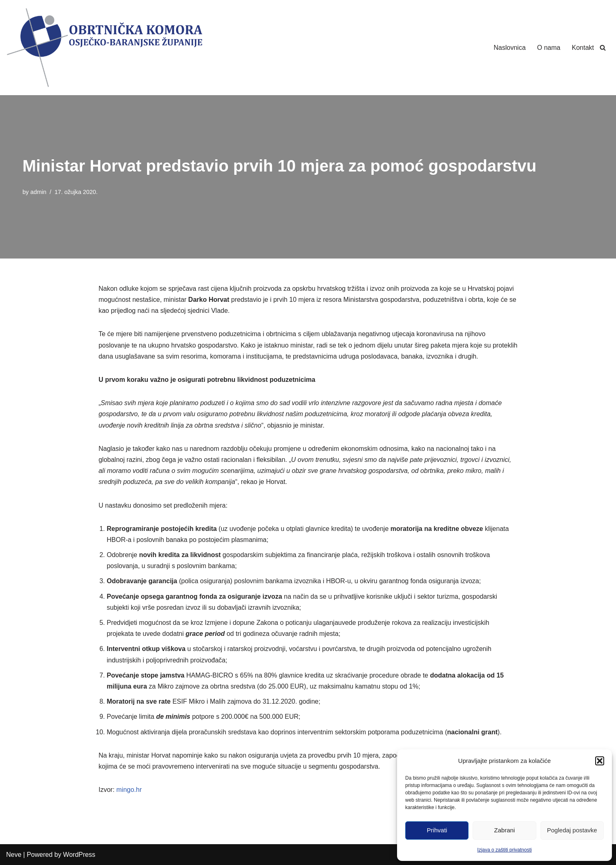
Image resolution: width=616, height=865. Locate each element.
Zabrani (505, 830)
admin (38, 192)
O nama (549, 48)
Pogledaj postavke (572, 830)
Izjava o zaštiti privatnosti (504, 850)
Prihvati (437, 830)
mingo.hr (129, 790)
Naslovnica (510, 48)
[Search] (603, 48)
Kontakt (583, 48)
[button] (600, 761)
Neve (14, 855)
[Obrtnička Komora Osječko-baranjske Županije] (104, 48)
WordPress (79, 855)
